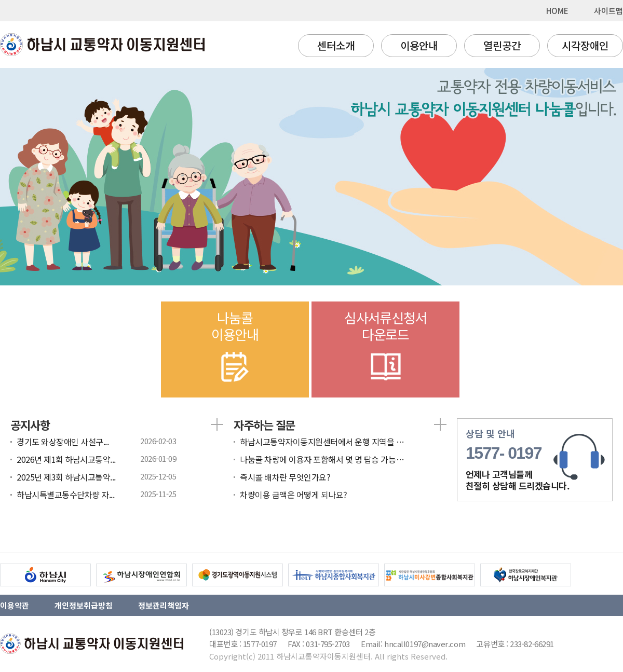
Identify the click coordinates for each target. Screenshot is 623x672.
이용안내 (419, 45)
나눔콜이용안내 (235, 347)
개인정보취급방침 (84, 605)
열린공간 (502, 45)
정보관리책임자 (164, 605)
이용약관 (15, 605)
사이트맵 (608, 11)
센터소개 (336, 45)
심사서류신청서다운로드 (385, 347)
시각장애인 (585, 45)
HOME (557, 11)
